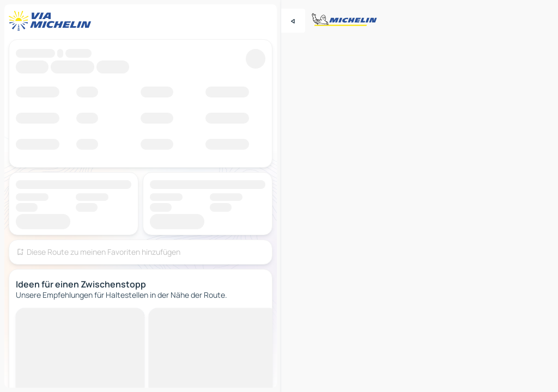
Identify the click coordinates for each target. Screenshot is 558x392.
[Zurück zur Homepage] (52, 21)
